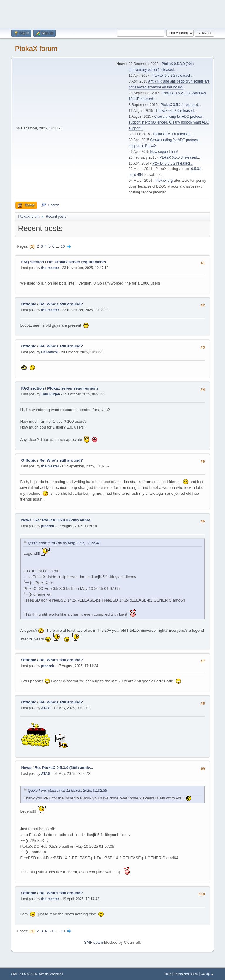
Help (168, 974)
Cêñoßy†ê (49, 352)
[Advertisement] (112, 13)
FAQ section (33, 262)
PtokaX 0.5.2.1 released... (181, 105)
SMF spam (93, 942)
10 (63, 246)
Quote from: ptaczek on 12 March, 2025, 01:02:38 (67, 791)
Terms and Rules (186, 974)
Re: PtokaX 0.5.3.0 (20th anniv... (64, 520)
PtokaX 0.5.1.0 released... (173, 134)
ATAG (46, 708)
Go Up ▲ (207, 974)
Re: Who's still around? (61, 304)
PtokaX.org (164, 181)
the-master (50, 268)
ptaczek (47, 526)
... (58, 246)
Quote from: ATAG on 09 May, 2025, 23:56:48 (64, 543)
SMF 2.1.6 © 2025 (24, 974)
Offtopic (29, 304)
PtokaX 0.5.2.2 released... (173, 76)
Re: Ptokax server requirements (77, 262)
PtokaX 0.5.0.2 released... (173, 163)
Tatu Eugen (50, 394)
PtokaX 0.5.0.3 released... (180, 157)
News (26, 520)
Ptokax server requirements (73, 388)
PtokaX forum (36, 48)
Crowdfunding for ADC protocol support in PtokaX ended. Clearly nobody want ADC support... (169, 122)
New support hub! (164, 152)
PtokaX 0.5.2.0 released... (176, 111)
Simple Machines (51, 974)
